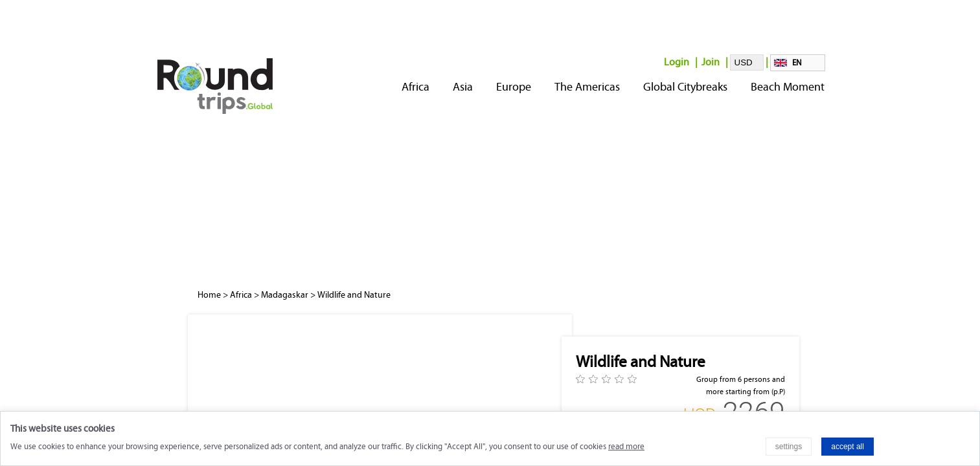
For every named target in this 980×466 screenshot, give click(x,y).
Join (711, 62)
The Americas (587, 87)
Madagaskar (285, 295)
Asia (463, 87)
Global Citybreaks (685, 87)
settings (789, 447)
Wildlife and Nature (354, 295)
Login (677, 62)
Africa (416, 87)
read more (626, 447)
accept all (848, 447)
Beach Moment (788, 87)
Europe (514, 87)
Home (209, 295)
